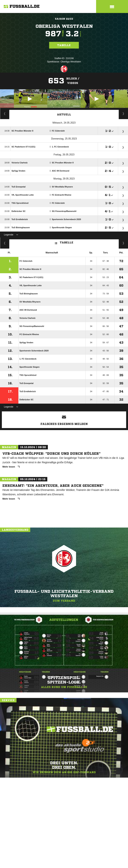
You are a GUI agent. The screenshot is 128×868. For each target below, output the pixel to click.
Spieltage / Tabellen (123, 114)
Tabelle (64, 45)
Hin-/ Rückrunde (123, 243)
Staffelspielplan (5, 114)
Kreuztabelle (5, 243)
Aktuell (64, 114)
